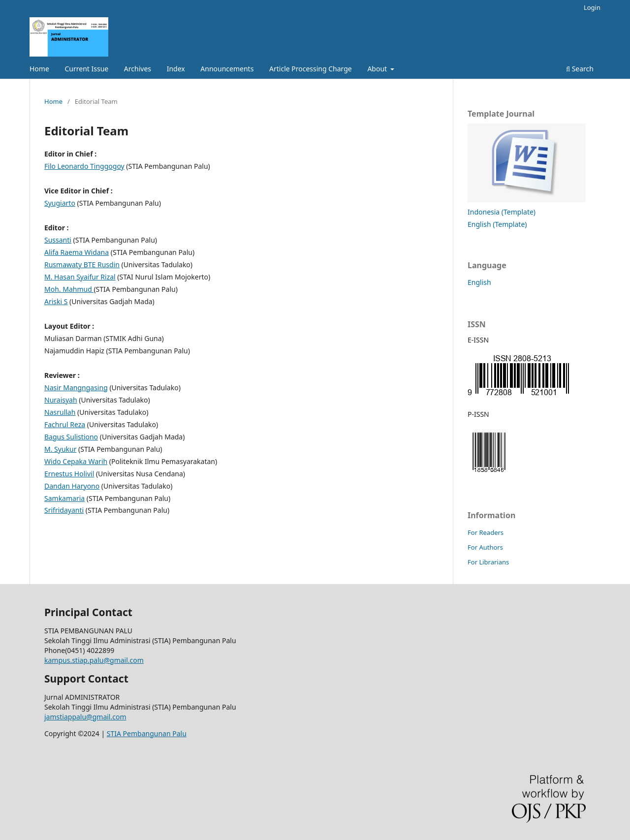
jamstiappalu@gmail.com (85, 717)
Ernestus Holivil (69, 474)
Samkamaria (64, 498)
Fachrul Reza (65, 424)
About (378, 69)
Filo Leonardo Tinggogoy (84, 166)
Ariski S (56, 301)
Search (580, 69)
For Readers (486, 532)
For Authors (485, 547)
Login (592, 7)
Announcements (227, 69)
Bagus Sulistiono (71, 437)
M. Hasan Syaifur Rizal (80, 277)
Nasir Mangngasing (76, 388)
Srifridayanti (64, 510)
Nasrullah (60, 412)
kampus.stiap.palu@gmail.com (94, 660)
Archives (138, 69)
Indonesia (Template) (502, 212)
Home (39, 69)
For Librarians (488, 562)
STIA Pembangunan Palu (147, 733)
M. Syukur (60, 449)
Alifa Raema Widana (77, 252)
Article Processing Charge (311, 69)
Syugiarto (60, 203)
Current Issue (86, 69)
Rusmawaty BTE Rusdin (82, 264)
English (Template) (497, 224)
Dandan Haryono (72, 486)
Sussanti (58, 240)
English (479, 282)
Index (176, 69)
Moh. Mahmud (69, 289)
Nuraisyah (61, 400)
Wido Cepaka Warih (76, 461)
